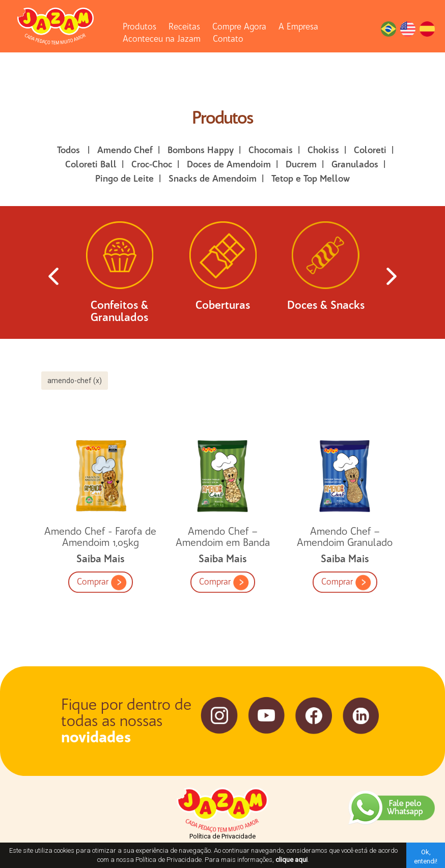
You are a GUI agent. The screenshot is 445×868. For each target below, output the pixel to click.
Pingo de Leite (124, 179)
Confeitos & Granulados (119, 276)
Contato (228, 39)
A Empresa (298, 26)
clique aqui (291, 860)
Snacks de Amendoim (213, 179)
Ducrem (301, 164)
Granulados (355, 164)
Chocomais (271, 150)
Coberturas (223, 270)
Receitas (184, 26)
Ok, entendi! (426, 857)
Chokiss (323, 150)
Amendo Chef (125, 150)
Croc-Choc (152, 164)
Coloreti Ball (91, 164)
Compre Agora (239, 26)
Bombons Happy (201, 150)
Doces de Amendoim (229, 164)
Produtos (140, 26)
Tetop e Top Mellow (311, 179)
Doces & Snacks (326, 270)
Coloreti (370, 150)
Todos (68, 150)
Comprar (102, 637)
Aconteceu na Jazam (162, 39)
